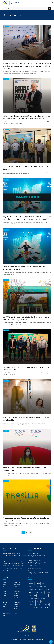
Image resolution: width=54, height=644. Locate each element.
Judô (4, 598)
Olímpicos (17, 602)
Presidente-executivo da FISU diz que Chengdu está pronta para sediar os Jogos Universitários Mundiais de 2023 (27, 66)
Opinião (5, 604)
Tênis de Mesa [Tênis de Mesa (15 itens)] (45, 604)
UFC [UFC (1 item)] (30, 607)
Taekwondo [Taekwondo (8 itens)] (32, 604)
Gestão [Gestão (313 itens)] (42, 593)
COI (4, 589)
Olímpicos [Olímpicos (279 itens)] (37, 598)
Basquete (17, 582)
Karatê (16, 598)
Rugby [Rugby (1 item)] (43, 601)
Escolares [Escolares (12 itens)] (47, 590)
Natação (17, 600)
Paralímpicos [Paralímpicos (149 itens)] (32, 601)
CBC (4, 587)
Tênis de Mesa (18, 609)
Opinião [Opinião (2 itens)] (43, 598)
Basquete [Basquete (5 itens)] (38, 584)
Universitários (6, 613)
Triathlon (5, 611)
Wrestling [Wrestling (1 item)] (47, 607)
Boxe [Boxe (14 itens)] (43, 584)
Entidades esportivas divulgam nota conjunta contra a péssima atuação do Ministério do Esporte (38, 572)
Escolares (17, 591)
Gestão (5, 596)
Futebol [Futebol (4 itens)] (36, 593)
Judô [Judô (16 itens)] (30, 595)
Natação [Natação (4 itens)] (46, 595)
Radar (4, 607)
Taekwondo (6, 609)
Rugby (16, 607)
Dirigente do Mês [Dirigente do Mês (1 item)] (33, 590)
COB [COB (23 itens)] (41, 587)
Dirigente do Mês (19, 589)
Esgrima (5, 593)
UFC (16, 611)
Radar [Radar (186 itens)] (38, 601)
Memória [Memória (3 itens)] (40, 595)
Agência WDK (39, 640)
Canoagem (17, 585)
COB (16, 587)
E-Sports (5, 591)
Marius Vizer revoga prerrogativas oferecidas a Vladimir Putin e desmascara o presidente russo (39, 564)
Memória (5, 600)
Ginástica (17, 596)
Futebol (17, 593)
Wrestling (5, 615)
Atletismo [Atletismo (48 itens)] (31, 584)
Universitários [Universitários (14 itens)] (36, 607)
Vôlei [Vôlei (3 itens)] (42, 607)
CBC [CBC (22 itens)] (37, 587)
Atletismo (5, 582)
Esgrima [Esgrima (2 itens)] (31, 593)
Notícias (5, 602)
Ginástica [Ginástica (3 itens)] (47, 593)
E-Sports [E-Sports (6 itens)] (41, 590)
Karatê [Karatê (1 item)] (34, 595)
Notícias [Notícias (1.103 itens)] (31, 598)
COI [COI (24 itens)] (45, 587)
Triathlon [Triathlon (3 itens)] (38, 604)
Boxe (4, 585)
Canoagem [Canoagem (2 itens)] (31, 587)
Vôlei (16, 613)
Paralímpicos (18, 604)
